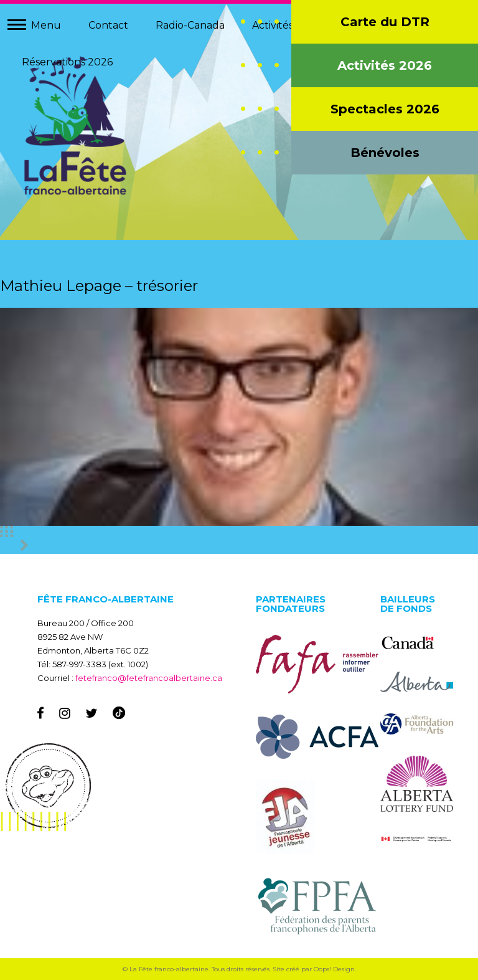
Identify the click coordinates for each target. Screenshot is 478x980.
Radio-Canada (190, 25)
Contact (108, 25)
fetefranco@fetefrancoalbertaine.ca (149, 678)
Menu (46, 25)
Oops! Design (334, 969)
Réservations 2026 (67, 62)
